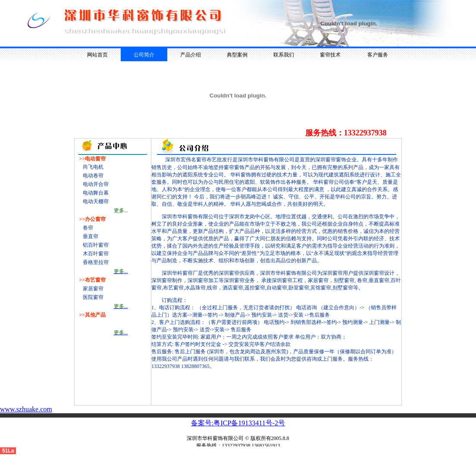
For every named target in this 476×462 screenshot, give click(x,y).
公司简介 (144, 55)
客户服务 (378, 55)
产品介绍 (191, 55)
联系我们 (284, 55)
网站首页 (97, 55)
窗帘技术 (330, 55)
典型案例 (237, 55)
